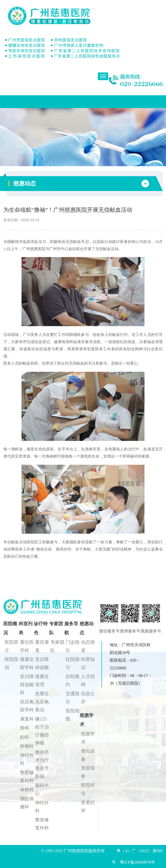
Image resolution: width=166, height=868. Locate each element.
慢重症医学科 (27, 663)
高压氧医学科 (27, 706)
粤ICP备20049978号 (137, 862)
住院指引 (72, 663)
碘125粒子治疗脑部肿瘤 (42, 731)
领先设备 (88, 755)
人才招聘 (88, 681)
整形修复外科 (27, 777)
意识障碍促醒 (42, 663)
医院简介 (12, 646)
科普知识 (88, 663)
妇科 (25, 737)
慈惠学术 (88, 738)
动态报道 (88, 646)
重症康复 (42, 646)
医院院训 (12, 663)
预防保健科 (27, 803)
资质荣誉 (88, 772)
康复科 (27, 719)
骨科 (25, 728)
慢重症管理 (42, 681)
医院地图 (72, 715)
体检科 (27, 790)
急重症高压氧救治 (42, 702)
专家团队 (57, 646)
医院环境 (88, 789)
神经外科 (27, 759)
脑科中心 (42, 790)
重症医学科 (27, 646)
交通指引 (72, 698)
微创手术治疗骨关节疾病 (42, 764)
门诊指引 (72, 646)
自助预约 (72, 681)
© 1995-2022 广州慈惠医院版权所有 (75, 851)
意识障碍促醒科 (27, 685)
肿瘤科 (27, 746)
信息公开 (88, 698)
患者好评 (88, 807)
